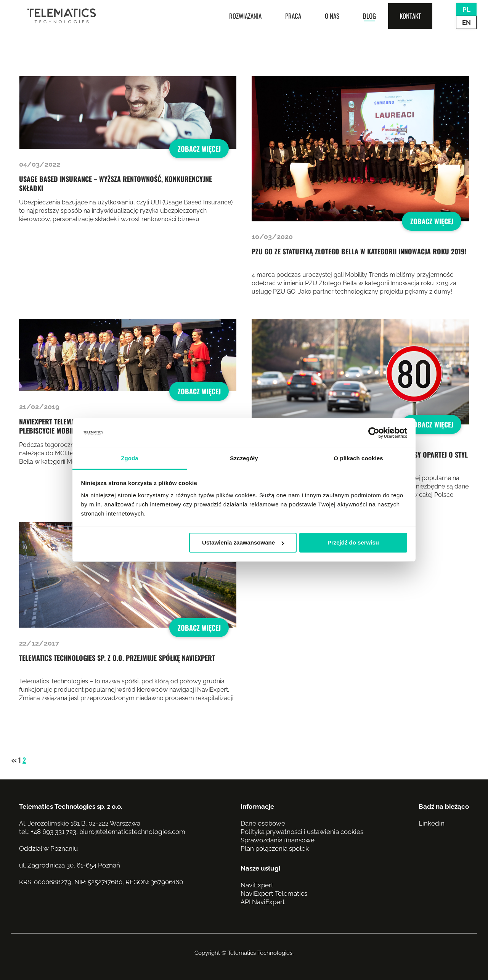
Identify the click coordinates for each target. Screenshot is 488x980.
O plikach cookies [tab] (358, 458)
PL (466, 10)
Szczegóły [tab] (244, 458)
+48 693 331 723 (54, 832)
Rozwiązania (245, 16)
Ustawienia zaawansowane (243, 542)
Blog (369, 16)
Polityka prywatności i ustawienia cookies (302, 832)
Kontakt (410, 16)
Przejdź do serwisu (353, 542)
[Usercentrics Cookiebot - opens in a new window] (374, 433)
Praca (293, 16)
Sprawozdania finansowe (278, 840)
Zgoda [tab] (130, 458)
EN (466, 22)
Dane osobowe (263, 823)
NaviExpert (257, 885)
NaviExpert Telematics (274, 893)
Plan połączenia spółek (275, 848)
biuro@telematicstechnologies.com (132, 832)
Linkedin (432, 823)
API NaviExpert (263, 902)
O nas (332, 16)
